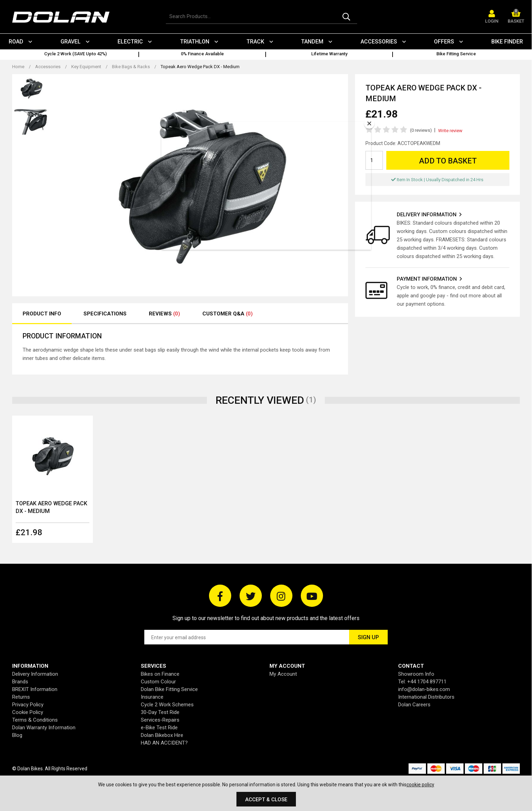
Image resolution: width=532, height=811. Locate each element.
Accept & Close (266, 800)
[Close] (369, 123)
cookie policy (420, 785)
